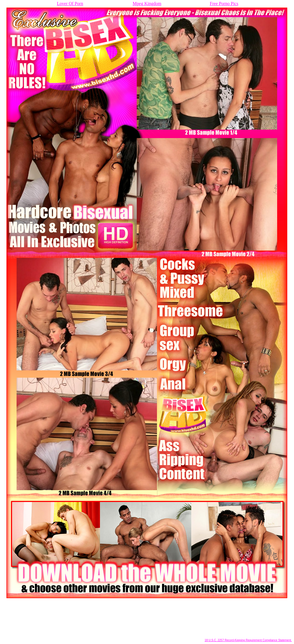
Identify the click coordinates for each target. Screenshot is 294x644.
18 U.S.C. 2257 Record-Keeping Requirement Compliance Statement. (248, 640)
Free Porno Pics (224, 4)
